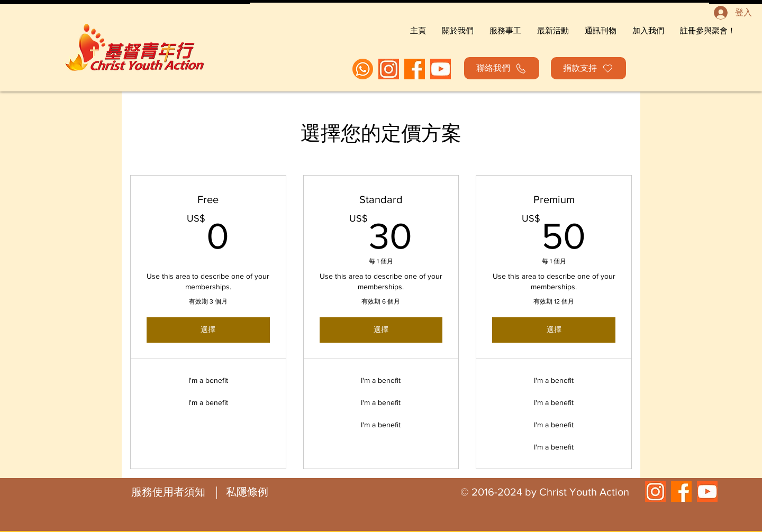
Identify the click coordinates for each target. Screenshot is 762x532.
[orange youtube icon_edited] (441, 69)
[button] (708, 31)
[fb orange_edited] (415, 69)
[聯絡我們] (502, 68)
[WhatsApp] (363, 69)
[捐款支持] (588, 68)
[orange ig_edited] (389, 69)
